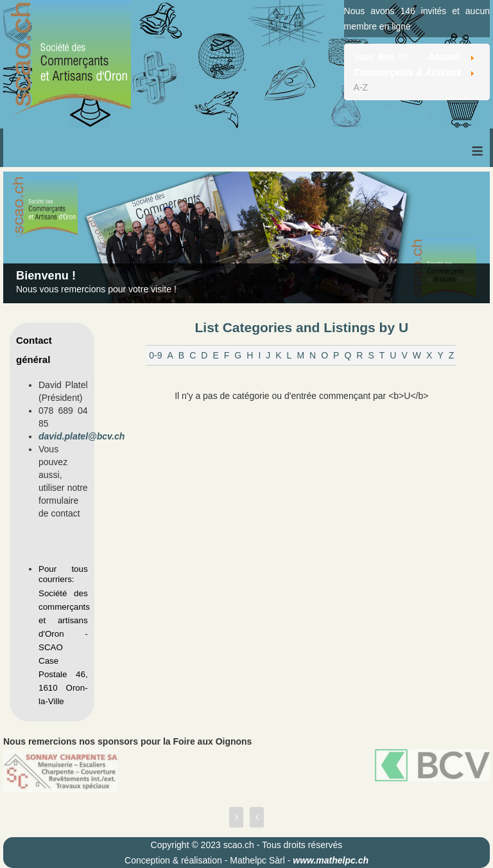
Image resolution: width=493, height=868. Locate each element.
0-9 (155, 355)
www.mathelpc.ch (331, 860)
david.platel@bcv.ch (82, 436)
